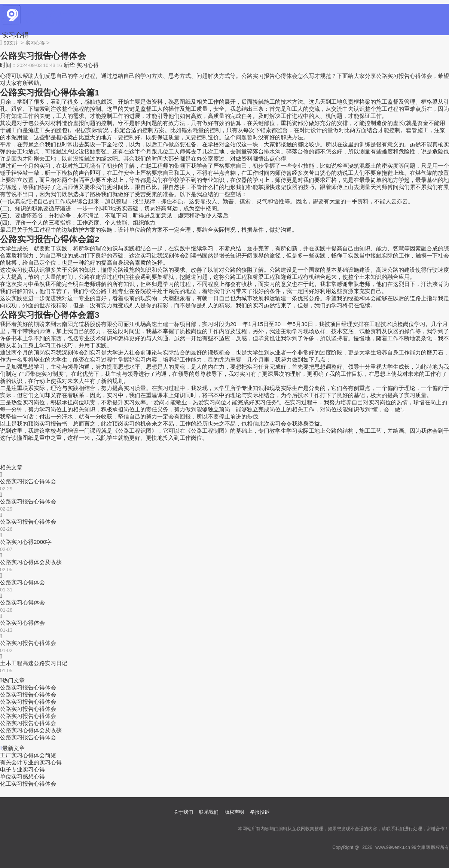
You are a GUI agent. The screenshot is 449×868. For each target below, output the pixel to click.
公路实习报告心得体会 (28, 481)
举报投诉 (260, 812)
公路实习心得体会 (22, 582)
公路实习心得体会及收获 (31, 562)
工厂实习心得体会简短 (28, 755)
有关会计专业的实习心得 (31, 762)
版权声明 (234, 812)
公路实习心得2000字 (26, 542)
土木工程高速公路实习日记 (34, 663)
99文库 (11, 43)
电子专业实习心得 (22, 769)
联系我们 (209, 812)
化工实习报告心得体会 (28, 784)
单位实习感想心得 (22, 776)
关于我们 (183, 812)
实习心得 (15, 35)
